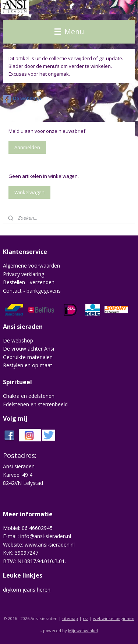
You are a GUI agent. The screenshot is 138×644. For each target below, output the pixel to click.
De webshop (22, 99)
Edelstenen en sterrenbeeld (35, 404)
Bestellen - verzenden (29, 282)
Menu (69, 32)
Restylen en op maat (28, 365)
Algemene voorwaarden (31, 266)
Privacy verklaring (24, 274)
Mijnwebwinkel (83, 631)
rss (86, 618)
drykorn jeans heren (27, 590)
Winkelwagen (29, 192)
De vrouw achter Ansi (29, 349)
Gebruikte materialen (28, 357)
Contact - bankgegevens (32, 291)
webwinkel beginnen (114, 618)
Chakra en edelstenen (29, 396)
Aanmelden (27, 147)
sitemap (70, 618)
